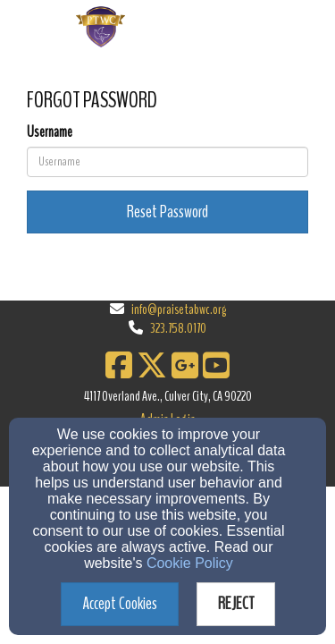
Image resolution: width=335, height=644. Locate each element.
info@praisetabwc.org (179, 309)
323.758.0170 (178, 328)
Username (50, 132)
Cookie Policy (190, 563)
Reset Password (167, 212)
